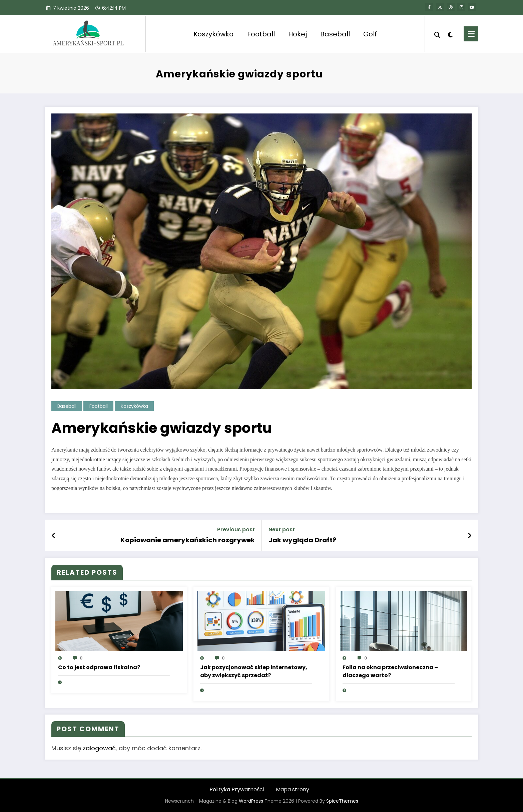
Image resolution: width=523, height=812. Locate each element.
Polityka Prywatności (237, 789)
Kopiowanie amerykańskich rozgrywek (188, 540)
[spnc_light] (450, 34)
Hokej (298, 34)
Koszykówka (214, 34)
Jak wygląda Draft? (302, 540)
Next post (282, 529)
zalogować (99, 748)
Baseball (335, 34)
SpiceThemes (342, 801)
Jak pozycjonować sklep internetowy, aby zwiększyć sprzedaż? (254, 671)
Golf (370, 34)
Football (261, 34)
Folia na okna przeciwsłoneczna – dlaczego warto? (390, 671)
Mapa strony (293, 789)
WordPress (251, 801)
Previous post (236, 529)
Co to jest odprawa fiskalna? (99, 667)
